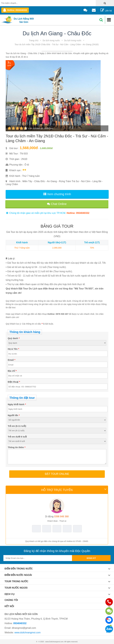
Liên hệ (106, 10)
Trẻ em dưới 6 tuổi (17, 437)
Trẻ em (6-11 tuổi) (17, 426)
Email (11, 360)
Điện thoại (14, 382)
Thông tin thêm (16, 447)
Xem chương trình (57, 194)
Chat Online (57, 204)
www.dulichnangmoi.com (27, 633)
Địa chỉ (12, 371)
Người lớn (14, 415)
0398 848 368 (57, 516)
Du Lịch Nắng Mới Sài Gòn (24, 20)
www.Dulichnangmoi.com (54, 642)
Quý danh (14, 338)
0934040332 (20, 623)
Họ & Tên (13, 349)
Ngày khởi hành (17, 404)
